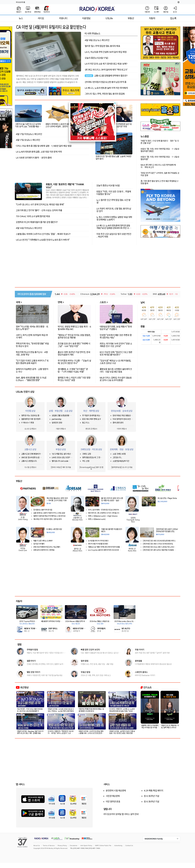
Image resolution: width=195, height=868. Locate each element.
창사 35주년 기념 (151, 802)
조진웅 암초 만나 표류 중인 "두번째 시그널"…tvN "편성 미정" (74, 345)
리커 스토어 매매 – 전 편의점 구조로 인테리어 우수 (104, 510)
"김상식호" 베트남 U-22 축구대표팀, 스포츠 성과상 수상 (115, 362)
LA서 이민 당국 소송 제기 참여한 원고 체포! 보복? (106, 64)
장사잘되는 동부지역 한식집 (43, 510)
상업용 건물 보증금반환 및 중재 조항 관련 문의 (62, 416)
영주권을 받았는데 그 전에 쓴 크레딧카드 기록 (92, 458)
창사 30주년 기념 (151, 796)
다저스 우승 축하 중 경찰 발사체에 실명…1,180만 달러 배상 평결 (44, 146)
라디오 (41, 18)
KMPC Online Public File (103, 846)
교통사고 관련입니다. (29, 461)
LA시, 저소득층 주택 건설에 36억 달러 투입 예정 (106, 52)
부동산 (131, 18)
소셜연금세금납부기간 (121, 461)
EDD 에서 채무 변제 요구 (92, 419)
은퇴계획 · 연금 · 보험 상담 (122, 449)
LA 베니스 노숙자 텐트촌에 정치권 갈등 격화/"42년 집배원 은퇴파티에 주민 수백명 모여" (114, 227)
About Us (37, 846)
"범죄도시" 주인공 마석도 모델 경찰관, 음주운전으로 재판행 (74, 336)
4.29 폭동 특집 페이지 (153, 791)
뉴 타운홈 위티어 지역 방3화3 (98, 541)
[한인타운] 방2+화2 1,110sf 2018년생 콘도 (158, 544)
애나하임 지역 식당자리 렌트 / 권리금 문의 (48, 519)
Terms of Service (49, 846)
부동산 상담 (61, 449)
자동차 (152, 18)
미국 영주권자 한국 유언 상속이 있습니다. (123, 419)
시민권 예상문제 (113, 796)
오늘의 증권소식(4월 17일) (97, 58)
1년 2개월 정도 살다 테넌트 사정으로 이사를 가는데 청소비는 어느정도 (62, 454)
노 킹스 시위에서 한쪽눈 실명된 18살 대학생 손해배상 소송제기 (114, 218)
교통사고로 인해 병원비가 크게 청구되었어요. (32, 454)
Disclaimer (74, 846)
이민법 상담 (30, 411)
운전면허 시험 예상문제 (116, 791)
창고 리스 (86, 423)
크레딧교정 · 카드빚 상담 (91, 449)
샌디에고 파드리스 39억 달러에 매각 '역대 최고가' (106, 70)
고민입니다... (117, 458)
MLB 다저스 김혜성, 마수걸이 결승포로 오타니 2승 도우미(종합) (116, 379)
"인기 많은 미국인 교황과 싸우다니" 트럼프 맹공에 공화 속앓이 (32, 362)
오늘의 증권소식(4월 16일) (108, 185)
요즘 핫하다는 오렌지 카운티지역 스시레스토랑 (49, 513)
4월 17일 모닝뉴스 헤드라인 (28, 140)
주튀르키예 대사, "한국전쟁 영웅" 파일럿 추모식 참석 (32, 345)
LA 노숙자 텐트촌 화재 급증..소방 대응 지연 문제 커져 (39, 152)
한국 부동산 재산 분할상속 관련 (122, 416)
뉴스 (21, 18)
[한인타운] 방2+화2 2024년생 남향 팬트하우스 (159, 541)
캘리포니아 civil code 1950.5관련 (60, 461)
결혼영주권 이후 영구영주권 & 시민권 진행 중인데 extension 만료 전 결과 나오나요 (32, 419)
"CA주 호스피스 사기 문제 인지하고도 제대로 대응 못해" (40, 205)
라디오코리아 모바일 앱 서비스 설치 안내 (121, 814)
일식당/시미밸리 (39, 544)
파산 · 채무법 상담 (91, 411)
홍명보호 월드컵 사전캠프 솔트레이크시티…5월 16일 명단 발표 (116, 370)
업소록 (173, 18)
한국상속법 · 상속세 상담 (122, 411)
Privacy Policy (62, 846)
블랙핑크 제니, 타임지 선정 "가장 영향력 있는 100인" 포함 (74, 379)
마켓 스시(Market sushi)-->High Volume (103, 516)
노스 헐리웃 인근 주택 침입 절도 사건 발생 (113, 201)
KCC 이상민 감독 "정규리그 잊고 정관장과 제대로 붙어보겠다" (116, 353)
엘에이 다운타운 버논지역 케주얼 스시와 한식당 (49, 516)
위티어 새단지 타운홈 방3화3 (98, 544)
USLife (109, 18)
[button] (115, 103)
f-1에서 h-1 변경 (28, 423)
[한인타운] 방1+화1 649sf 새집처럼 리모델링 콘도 (159, 550)
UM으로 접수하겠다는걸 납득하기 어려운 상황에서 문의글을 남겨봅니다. (32, 458)
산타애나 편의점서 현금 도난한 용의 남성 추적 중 (106, 82)
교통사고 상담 (30, 449)
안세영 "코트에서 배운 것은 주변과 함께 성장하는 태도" (116, 336)
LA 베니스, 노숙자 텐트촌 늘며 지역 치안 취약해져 (106, 88)
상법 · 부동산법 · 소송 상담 (61, 411)
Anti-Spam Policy (86, 846)
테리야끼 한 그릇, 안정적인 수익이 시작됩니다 (104, 513)
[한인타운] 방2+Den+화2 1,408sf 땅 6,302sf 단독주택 (159, 547)
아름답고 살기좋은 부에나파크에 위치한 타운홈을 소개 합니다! (105, 547)
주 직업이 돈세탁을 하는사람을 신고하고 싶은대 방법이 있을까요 (93, 416)
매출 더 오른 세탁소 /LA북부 (43, 541)
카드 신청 (86, 461)
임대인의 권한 (57, 423)
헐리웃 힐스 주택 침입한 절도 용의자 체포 (102, 46)
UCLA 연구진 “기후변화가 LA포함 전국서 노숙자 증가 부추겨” (43, 240)
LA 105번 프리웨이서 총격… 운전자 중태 (34, 158)
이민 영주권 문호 (113, 802)
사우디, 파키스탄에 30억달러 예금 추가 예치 (32, 336)
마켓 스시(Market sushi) (97, 519)
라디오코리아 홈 (20, 2)
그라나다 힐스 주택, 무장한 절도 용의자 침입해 (105, 94)
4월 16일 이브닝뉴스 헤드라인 (29, 228)
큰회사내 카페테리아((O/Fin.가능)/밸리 (47, 547)
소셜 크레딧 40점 (119, 454)
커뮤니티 (63, 18)
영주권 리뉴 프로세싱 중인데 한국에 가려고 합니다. (32, 416)
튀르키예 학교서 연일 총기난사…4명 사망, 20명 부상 (32, 353)
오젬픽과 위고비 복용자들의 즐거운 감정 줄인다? (37, 222)
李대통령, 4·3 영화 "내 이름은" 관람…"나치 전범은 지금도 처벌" (73, 370)
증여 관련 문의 (118, 423)
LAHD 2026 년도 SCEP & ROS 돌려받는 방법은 (62, 458)
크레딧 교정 (87, 454)
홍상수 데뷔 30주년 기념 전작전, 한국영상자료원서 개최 (74, 353)
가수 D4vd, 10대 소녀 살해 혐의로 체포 (33, 216)
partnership (57, 419)
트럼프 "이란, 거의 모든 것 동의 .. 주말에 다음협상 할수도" (114, 193)
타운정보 (86, 18)
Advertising (118, 846)
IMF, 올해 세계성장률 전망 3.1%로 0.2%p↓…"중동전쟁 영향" (31, 379)
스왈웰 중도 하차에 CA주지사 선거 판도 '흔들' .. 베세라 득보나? (43, 234)
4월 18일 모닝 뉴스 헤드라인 (97, 40)
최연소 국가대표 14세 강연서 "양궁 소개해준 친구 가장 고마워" (116, 345)
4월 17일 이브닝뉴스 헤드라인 (29, 134)
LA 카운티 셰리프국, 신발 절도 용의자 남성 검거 (114, 210)
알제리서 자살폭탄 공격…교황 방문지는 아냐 (32, 370)
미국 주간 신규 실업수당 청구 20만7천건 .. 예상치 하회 (114, 235)
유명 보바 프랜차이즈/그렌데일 (44, 550)
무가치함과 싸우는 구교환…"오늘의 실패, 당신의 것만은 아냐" (74, 362)
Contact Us (129, 846)
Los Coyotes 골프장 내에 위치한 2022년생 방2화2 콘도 (105, 550)
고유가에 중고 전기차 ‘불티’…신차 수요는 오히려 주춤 (39, 210)
